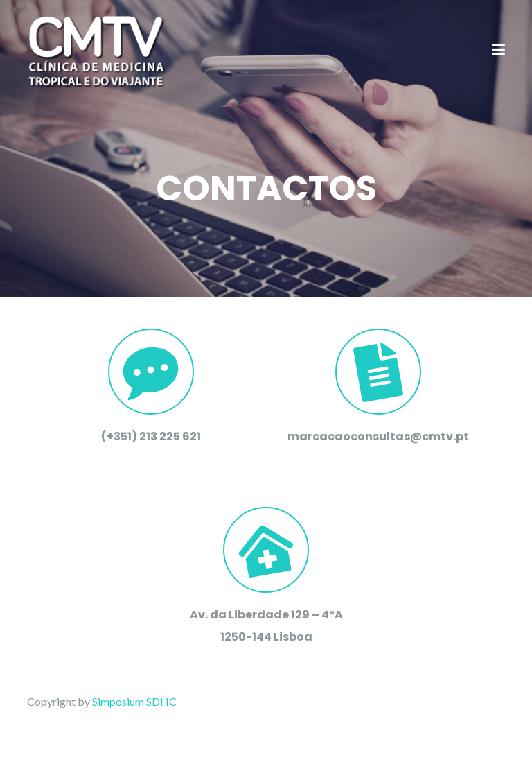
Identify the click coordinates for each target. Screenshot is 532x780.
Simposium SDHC (134, 701)
